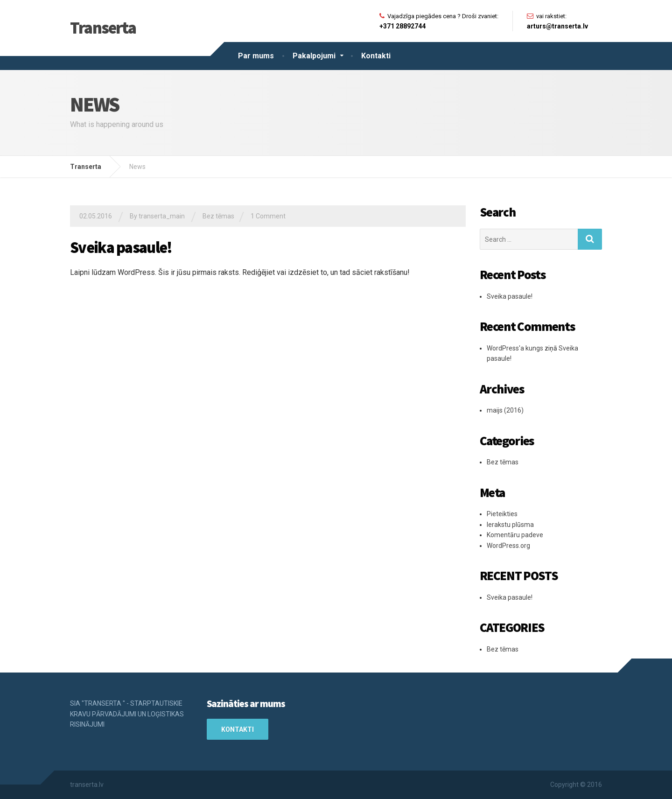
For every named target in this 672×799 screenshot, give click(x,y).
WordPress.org (508, 546)
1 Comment (268, 216)
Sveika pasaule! (121, 247)
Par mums (256, 56)
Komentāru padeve (515, 535)
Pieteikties (502, 514)
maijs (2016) (505, 410)
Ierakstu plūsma (510, 525)
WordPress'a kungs (515, 348)
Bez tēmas (218, 216)
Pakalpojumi (314, 56)
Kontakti (376, 56)
